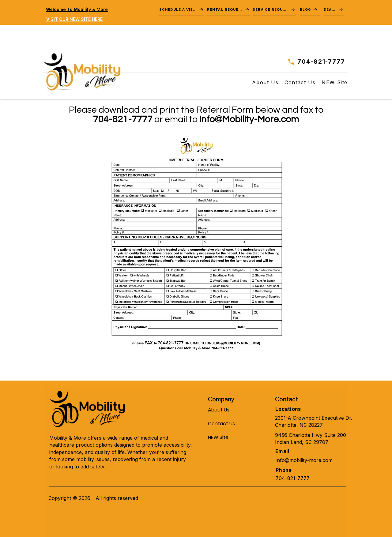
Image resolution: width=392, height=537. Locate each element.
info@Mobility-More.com (249, 119)
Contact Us (221, 424)
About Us (219, 410)
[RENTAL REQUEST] (228, 10)
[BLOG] (310, 10)
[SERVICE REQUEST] (274, 10)
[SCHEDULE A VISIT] (182, 10)
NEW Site (218, 437)
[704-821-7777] (315, 62)
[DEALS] (334, 10)
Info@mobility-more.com (304, 460)
